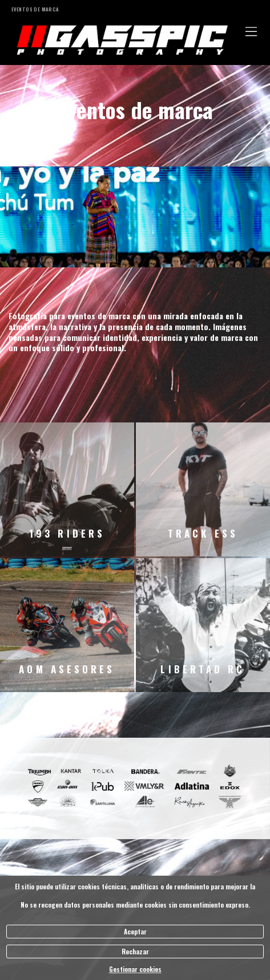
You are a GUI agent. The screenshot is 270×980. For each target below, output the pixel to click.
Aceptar (135, 932)
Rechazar (135, 951)
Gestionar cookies (135, 969)
